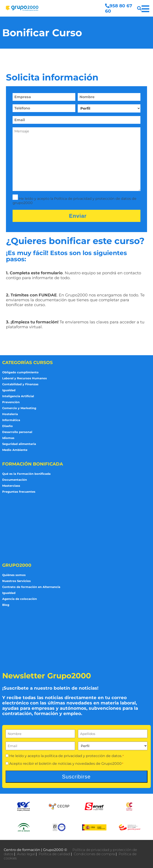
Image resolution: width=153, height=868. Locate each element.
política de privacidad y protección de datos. (83, 756)
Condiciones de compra (94, 854)
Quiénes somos (14, 575)
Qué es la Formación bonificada (26, 474)
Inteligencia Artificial (18, 396)
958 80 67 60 (119, 8)
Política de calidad (54, 854)
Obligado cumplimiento (20, 372)
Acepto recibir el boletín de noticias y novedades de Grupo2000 (66, 764)
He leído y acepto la (66, 756)
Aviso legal (26, 854)
